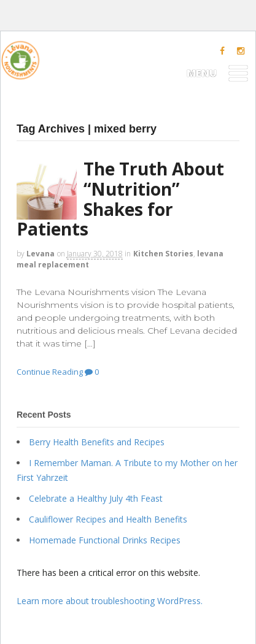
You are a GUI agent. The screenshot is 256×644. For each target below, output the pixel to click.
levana (41, 254)
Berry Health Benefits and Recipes (97, 442)
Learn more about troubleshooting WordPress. (110, 601)
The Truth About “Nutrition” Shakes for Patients (120, 199)
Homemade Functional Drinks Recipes (105, 540)
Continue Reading (50, 372)
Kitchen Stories (163, 254)
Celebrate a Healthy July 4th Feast (96, 498)
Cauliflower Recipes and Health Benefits (108, 519)
